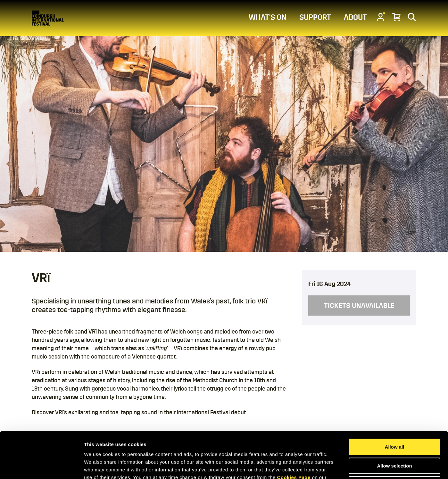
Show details (336, 466)
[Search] (412, 17)
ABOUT (355, 17)
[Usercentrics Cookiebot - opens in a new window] (41, 467)
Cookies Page (294, 431)
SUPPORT (315, 17)
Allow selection (394, 420)
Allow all (395, 401)
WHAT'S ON (268, 17)
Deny (395, 438)
